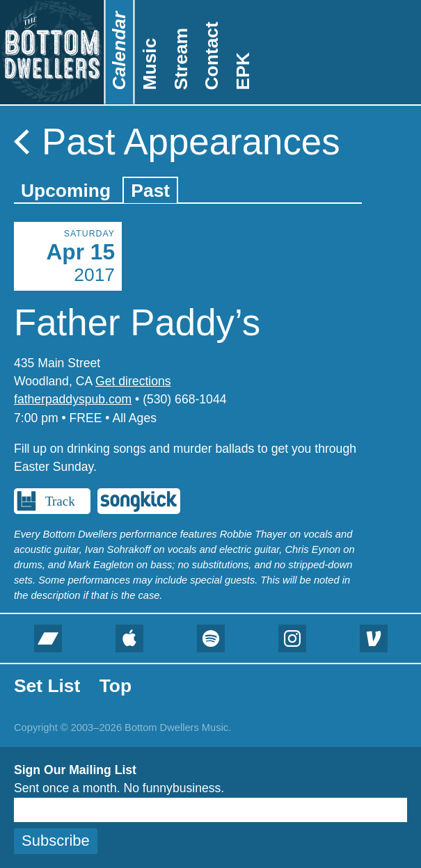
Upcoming (66, 191)
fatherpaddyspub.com (73, 399)
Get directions (133, 381)
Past (150, 191)
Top (116, 686)
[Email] (210, 810)
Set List (47, 686)
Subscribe (56, 841)
